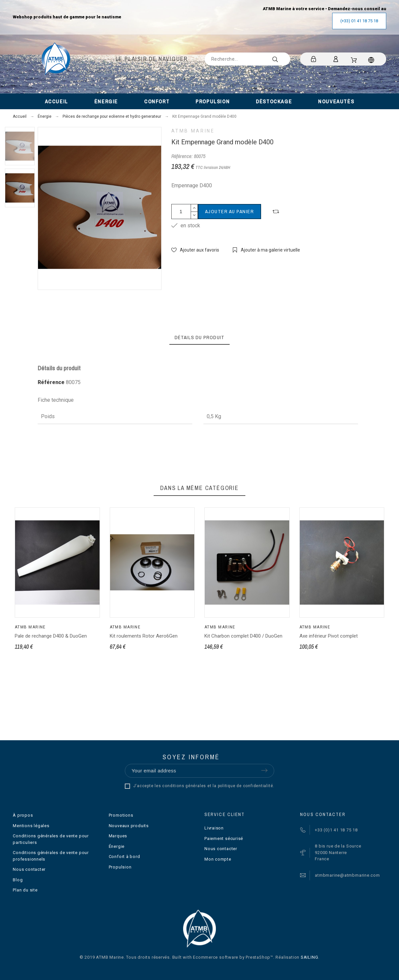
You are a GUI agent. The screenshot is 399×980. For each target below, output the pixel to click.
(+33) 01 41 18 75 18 (359, 21)
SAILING (309, 957)
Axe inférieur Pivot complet (329, 636)
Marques (118, 836)
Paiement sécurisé (224, 838)
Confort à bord (124, 857)
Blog (18, 880)
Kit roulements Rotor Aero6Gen (144, 636)
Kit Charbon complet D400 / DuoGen (243, 636)
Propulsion (120, 867)
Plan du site (25, 890)
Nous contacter (29, 869)
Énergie (117, 846)
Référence (52, 382)
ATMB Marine (193, 131)
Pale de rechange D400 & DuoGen (51, 636)
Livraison (214, 828)
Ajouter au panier (230, 211)
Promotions (121, 815)
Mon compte (218, 859)
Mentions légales (31, 826)
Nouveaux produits (129, 826)
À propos (23, 815)
